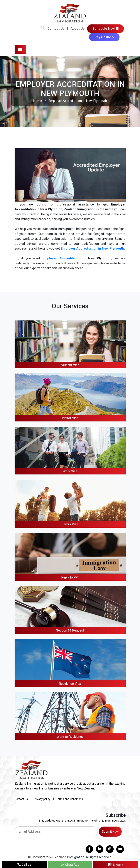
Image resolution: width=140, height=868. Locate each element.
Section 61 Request (70, 630)
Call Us (24, 865)
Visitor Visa (70, 418)
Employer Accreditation (62, 258)
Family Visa (70, 524)
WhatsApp (70, 865)
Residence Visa (70, 684)
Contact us (21, 799)
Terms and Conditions (70, 799)
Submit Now (110, 832)
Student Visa (70, 365)
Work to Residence (70, 737)
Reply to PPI (70, 577)
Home (38, 101)
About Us (78, 29)
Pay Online (104, 37)
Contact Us (56, 29)
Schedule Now (105, 29)
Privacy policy (42, 799)
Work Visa (70, 471)
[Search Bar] (43, 29)
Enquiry (116, 865)
